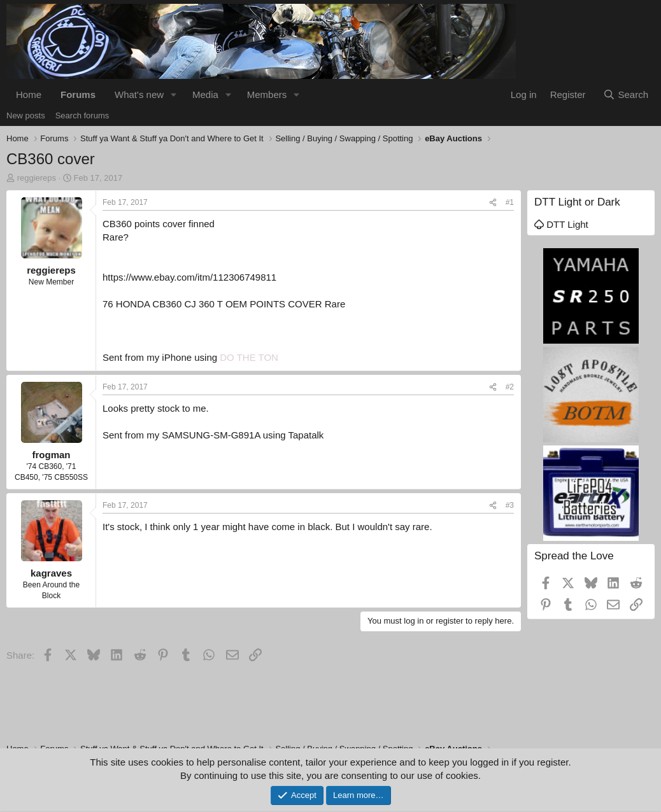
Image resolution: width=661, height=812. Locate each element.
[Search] (626, 94)
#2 (510, 387)
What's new (139, 94)
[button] (174, 94)
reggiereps (37, 178)
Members (267, 94)
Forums (78, 94)
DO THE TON (249, 357)
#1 (510, 202)
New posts (26, 115)
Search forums (82, 115)
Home (29, 94)
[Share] (493, 203)
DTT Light (561, 224)
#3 (510, 505)
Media (205, 94)
